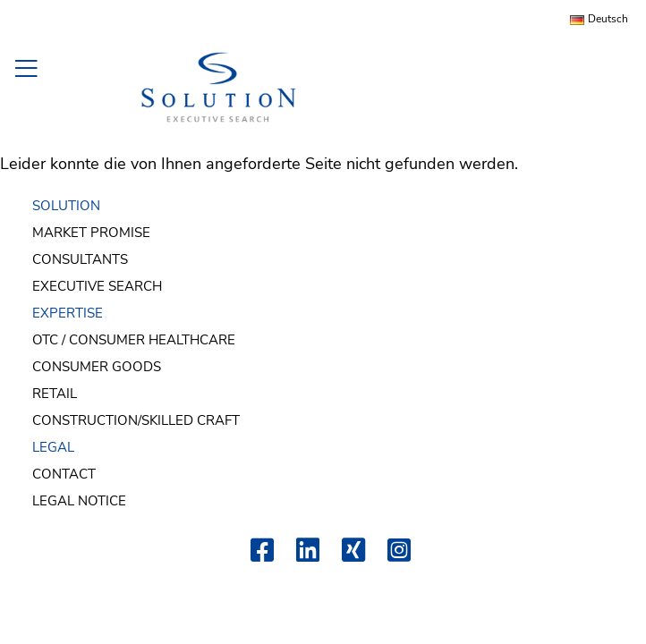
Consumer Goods (97, 367)
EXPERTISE (68, 313)
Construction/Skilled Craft (136, 420)
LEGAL (53, 447)
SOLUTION (66, 206)
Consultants (80, 259)
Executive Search (97, 286)
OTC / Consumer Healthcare (134, 340)
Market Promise (91, 233)
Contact (64, 474)
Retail (55, 394)
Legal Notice (79, 501)
